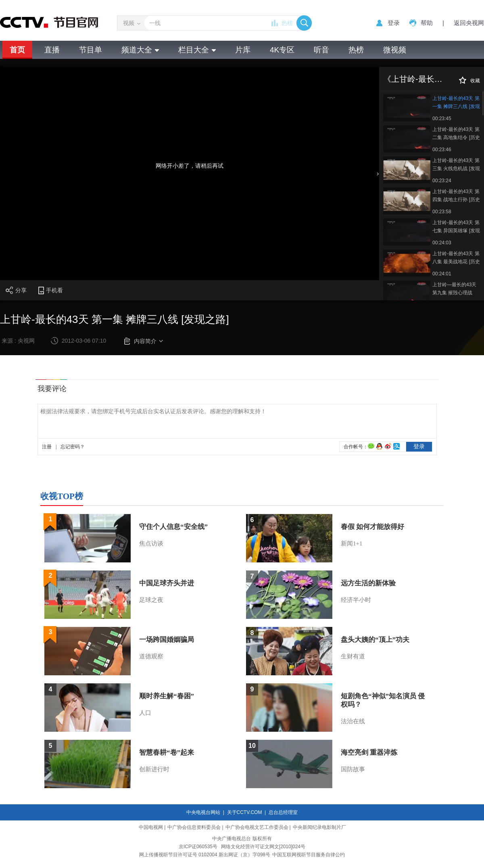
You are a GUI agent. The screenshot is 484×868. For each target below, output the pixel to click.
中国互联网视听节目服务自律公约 (309, 855)
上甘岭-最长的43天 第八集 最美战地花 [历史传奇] (456, 258)
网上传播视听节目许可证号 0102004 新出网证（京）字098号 (205, 855)
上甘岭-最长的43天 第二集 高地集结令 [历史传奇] (456, 134)
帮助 (427, 23)
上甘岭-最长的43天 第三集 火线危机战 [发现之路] (456, 165)
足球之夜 (151, 600)
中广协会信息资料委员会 (194, 827)
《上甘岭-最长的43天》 (425, 79)
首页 (17, 50)
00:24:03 (442, 243)
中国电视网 (151, 827)
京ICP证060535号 (198, 847)
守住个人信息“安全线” (173, 527)
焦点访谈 (151, 543)
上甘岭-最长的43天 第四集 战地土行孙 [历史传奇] (456, 196)
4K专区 (282, 50)
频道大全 (140, 50)
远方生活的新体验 (368, 583)
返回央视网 (469, 23)
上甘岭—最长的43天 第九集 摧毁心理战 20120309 (454, 289)
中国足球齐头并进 (167, 583)
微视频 (395, 50)
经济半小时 (356, 600)
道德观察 (151, 656)
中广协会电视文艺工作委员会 (257, 827)
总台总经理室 (283, 812)
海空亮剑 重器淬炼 (369, 752)
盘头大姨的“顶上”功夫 (375, 640)
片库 (243, 50)
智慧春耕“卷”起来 (167, 752)
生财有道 (353, 656)
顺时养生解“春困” (167, 696)
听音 (321, 50)
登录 (394, 23)
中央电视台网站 (203, 812)
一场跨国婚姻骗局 (167, 640)
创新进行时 (154, 769)
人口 (145, 713)
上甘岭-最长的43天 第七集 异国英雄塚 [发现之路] (456, 227)
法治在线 (353, 721)
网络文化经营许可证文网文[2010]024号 (263, 847)
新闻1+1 (352, 543)
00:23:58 (442, 212)
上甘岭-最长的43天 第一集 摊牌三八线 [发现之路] (456, 103)
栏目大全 (197, 50)
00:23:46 (442, 150)
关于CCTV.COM (245, 812)
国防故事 (353, 769)
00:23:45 (442, 119)
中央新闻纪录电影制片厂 (319, 827)
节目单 (91, 50)
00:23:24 (442, 181)
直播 (52, 50)
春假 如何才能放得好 (372, 527)
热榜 (287, 23)
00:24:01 (442, 274)
